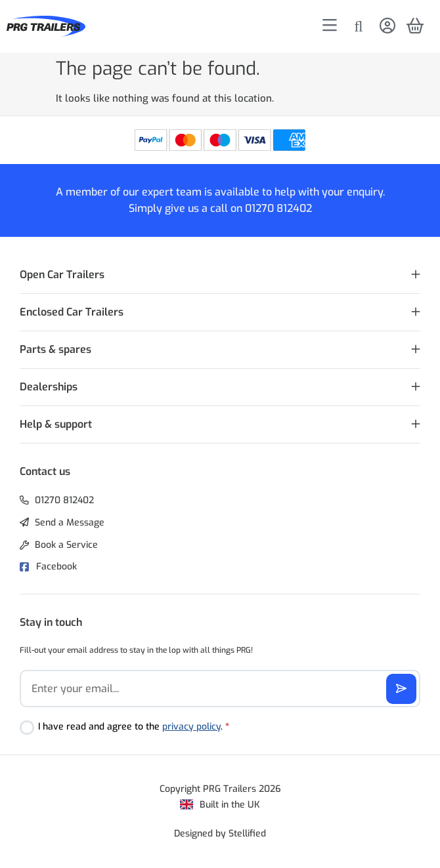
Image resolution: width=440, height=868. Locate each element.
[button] (220, 275)
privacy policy (191, 727)
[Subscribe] (401, 689)
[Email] (220, 689)
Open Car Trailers (62, 275)
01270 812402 (278, 208)
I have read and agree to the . (134, 727)
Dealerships (49, 387)
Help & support (56, 424)
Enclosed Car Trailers (72, 312)
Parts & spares (55, 349)
